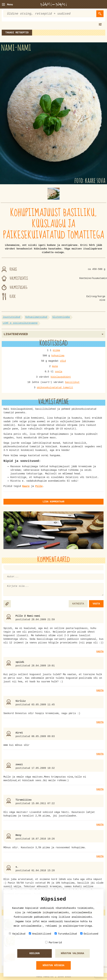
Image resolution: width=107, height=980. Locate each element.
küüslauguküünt (61, 377)
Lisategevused (53, 334)
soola (59, 372)
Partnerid (53, 943)
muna (55, 366)
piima (56, 350)
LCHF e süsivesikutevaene (20, 323)
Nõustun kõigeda (53, 965)
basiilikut (72, 382)
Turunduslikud (66, 934)
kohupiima (58, 356)
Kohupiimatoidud (36, 317)
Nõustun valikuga (72, 953)
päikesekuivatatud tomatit (55, 388)
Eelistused (89, 934)
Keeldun (35, 953)
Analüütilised (40, 934)
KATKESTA (78, 604)
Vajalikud (17, 934)
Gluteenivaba (61, 317)
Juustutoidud (11, 317)
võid (63, 361)
